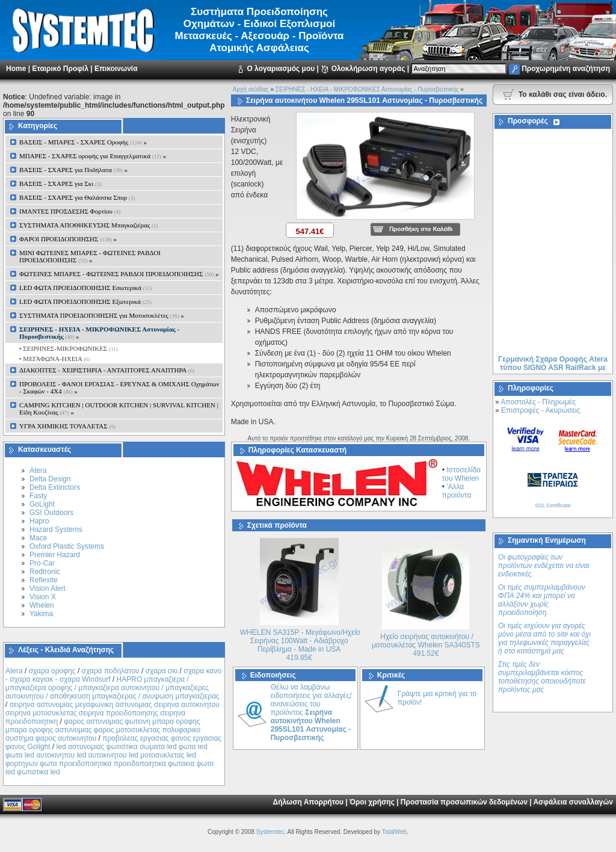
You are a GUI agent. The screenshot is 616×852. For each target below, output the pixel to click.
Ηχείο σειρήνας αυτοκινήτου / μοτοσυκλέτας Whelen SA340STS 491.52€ (426, 645)
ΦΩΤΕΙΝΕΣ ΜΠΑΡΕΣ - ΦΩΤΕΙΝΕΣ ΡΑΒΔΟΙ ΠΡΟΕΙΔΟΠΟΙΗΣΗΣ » (119, 274)
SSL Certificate (553, 505)
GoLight (42, 504)
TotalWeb (395, 832)
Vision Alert (48, 588)
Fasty (38, 496)
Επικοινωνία (116, 69)
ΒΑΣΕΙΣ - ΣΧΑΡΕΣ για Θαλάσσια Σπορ (77, 197)
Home (16, 69)
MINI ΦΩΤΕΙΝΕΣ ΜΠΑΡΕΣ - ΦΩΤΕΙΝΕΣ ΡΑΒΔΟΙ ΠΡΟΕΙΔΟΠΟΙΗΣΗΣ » (90, 256)
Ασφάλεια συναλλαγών (573, 802)
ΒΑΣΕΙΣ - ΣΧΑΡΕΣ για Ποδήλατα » (73, 170)
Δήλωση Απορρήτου (308, 802)
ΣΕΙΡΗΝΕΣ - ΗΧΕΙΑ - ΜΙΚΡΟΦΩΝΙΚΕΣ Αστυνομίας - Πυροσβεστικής (367, 89)
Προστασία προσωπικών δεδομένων (464, 802)
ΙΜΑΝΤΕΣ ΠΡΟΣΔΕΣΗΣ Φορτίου (70, 211)
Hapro (39, 521)
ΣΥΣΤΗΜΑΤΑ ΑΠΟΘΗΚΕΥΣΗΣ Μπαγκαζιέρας (89, 225)
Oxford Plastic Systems (67, 546)
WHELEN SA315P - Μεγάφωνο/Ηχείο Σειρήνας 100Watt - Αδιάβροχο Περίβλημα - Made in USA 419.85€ (300, 645)
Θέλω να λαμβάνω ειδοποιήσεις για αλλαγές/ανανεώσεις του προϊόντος (311, 712)
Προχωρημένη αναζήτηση (566, 69)
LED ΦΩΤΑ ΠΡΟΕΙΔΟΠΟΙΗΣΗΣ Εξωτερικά (85, 301)
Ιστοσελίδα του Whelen (462, 474)
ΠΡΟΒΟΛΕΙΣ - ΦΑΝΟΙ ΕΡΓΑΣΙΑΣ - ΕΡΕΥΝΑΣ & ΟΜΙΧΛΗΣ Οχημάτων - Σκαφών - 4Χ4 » (119, 387)
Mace (38, 538)
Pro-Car (42, 563)
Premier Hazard (55, 555)
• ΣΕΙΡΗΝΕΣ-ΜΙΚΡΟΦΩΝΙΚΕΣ (68, 348)
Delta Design (50, 479)
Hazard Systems (56, 529)
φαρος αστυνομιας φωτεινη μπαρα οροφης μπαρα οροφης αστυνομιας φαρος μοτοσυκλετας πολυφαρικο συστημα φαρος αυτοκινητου (103, 730)
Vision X (43, 597)
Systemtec (270, 832)
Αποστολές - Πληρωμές (538, 402)
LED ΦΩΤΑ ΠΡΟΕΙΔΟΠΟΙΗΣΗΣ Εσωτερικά (85, 288)
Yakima (41, 614)
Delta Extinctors (55, 487)
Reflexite (44, 580)
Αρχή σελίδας (251, 89)
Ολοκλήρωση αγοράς (368, 69)
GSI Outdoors (51, 513)
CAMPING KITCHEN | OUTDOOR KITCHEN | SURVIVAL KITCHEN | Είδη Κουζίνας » (119, 409)
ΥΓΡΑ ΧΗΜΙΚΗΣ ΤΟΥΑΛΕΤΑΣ (67, 426)
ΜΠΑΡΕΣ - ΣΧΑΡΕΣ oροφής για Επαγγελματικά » (93, 156)
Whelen (42, 605)
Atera (38, 471)
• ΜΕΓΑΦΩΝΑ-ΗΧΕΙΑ (54, 359)
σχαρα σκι (162, 671)
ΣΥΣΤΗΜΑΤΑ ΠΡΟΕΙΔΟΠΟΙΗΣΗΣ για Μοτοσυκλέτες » (102, 315)
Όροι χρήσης (372, 802)
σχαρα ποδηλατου (111, 671)
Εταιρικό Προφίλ (60, 69)
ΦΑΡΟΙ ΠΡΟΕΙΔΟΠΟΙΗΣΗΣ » (68, 239)
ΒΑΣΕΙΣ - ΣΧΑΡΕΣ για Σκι (60, 184)
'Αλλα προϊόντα (457, 491)
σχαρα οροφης (52, 671)
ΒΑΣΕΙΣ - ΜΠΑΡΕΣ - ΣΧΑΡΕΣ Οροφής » (83, 142)
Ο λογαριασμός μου (281, 69)
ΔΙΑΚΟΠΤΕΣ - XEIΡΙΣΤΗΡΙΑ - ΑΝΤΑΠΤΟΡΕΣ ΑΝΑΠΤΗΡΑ (107, 370)
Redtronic (45, 572)
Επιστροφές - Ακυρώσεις (541, 410)
